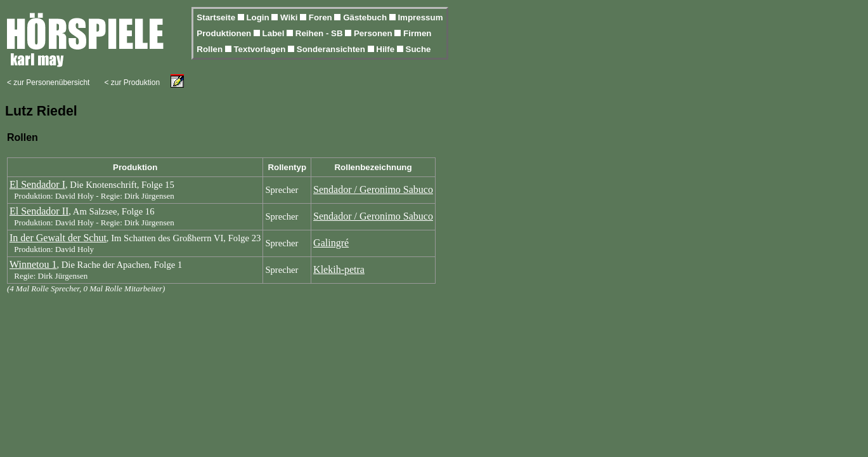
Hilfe (386, 49)
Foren (322, 17)
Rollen (211, 49)
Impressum (420, 17)
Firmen (417, 33)
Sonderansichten (332, 49)
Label (275, 33)
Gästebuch (366, 17)
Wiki (290, 17)
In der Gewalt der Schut (58, 238)
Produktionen (225, 33)
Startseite (217, 17)
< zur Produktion (132, 83)
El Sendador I (37, 184)
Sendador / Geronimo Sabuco (373, 189)
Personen (374, 33)
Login (259, 17)
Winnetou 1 (33, 264)
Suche (418, 49)
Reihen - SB (321, 33)
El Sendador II (39, 211)
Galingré (331, 243)
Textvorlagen (261, 49)
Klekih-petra (339, 269)
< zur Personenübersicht (48, 83)
